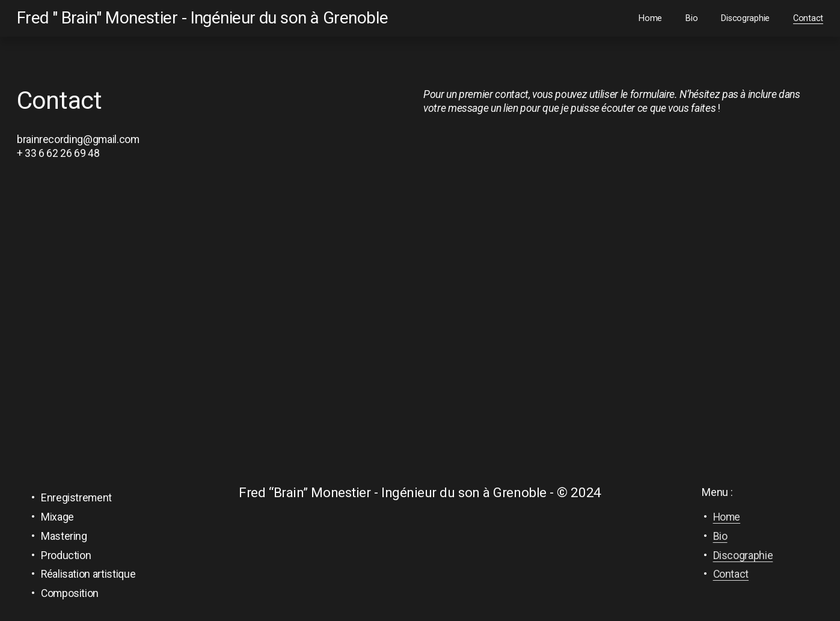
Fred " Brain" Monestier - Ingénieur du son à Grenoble (203, 18)
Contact (808, 18)
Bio (691, 18)
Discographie (745, 18)
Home (650, 18)
